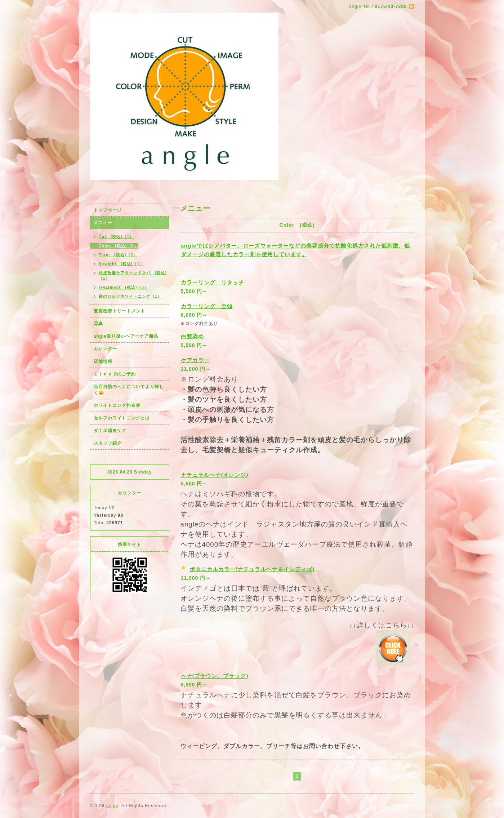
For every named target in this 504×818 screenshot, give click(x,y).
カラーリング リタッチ (213, 282)
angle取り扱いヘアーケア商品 (126, 336)
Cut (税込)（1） (116, 237)
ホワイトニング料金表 (117, 405)
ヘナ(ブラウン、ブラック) (215, 676)
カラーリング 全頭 (207, 306)
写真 (98, 324)
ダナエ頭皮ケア (110, 431)
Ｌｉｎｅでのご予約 (115, 374)
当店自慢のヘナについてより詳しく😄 (129, 390)
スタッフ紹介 (108, 443)
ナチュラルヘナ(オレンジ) (215, 475)
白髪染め (192, 336)
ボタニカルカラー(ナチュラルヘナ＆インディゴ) (252, 569)
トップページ (108, 210)
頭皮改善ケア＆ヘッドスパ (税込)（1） (133, 275)
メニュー (103, 223)
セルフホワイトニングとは (122, 418)
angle (112, 806)
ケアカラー (195, 360)
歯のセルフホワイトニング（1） (130, 296)
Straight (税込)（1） (121, 264)
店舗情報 (103, 361)
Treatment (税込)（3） (124, 287)
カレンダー (105, 349)
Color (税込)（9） (119, 246)
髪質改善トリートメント (119, 311)
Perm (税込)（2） (118, 255)
